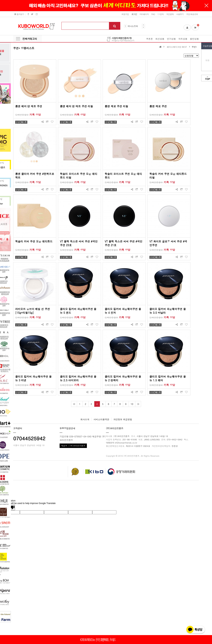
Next (143, 27)
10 (132, 404)
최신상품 (160, 39)
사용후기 (180, 14)
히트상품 (183, 39)
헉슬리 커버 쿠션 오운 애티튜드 (34, 241)
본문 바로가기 (0, 0)
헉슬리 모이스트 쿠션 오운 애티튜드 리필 (79, 176)
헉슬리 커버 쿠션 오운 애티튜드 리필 (168, 176)
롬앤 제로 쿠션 (158, 106)
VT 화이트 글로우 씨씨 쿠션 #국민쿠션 (168, 243)
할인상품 (194, 39)
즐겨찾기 (19, 14)
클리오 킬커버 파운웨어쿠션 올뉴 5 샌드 (78, 311)
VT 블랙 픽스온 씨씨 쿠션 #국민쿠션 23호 (79, 243)
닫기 (206, 6)
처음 (74, 404)
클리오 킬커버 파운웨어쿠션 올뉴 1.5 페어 (168, 378)
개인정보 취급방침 (123, 419)
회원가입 (125, 14)
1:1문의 (160, 14)
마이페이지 (144, 14)
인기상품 (171, 39)
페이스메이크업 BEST (177, 47)
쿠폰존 (149, 39)
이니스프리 (133, 26)
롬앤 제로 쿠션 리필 (116, 106)
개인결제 (170, 14)
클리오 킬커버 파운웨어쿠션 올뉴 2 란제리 (123, 378)
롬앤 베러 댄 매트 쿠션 (29, 106)
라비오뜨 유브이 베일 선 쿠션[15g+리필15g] (33, 311)
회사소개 (85, 419)
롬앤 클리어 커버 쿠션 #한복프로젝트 (35, 176)
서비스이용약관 (101, 419)
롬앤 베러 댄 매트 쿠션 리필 (76, 106)
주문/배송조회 (192, 14)
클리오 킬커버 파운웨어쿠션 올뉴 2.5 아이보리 (78, 378)
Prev (143, 25)
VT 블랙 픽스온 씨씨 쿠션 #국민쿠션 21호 (124, 243)
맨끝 (138, 404)
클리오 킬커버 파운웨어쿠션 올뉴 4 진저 (123, 311)
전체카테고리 (30, 39)
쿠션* (194, 47)
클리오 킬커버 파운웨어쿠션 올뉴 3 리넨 (33, 378)
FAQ (153, 14)
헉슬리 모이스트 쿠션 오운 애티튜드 (123, 176)
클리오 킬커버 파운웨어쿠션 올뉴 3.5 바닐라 (168, 311)
